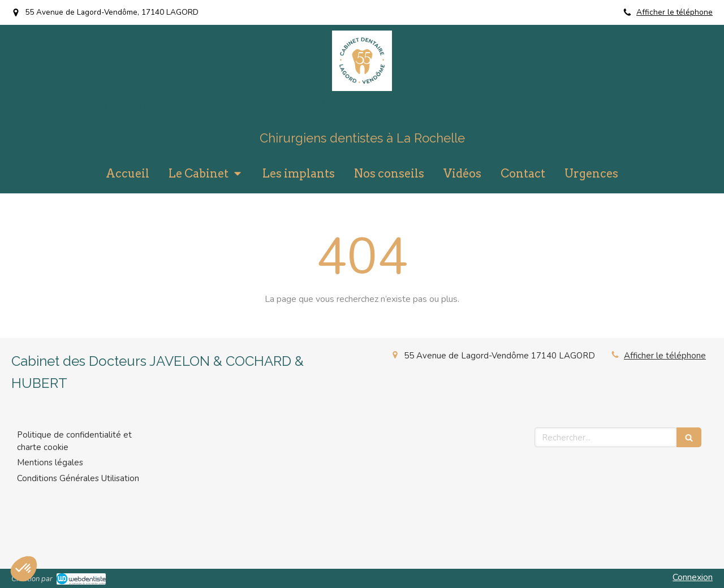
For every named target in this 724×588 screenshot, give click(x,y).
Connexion (693, 577)
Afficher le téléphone (675, 12)
